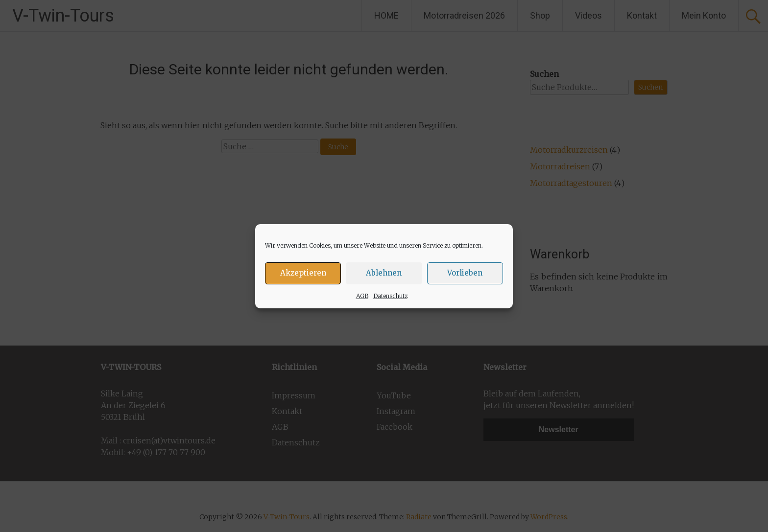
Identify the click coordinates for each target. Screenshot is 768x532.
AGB (362, 296)
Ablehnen (384, 273)
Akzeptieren (303, 273)
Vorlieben (465, 273)
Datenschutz (390, 296)
